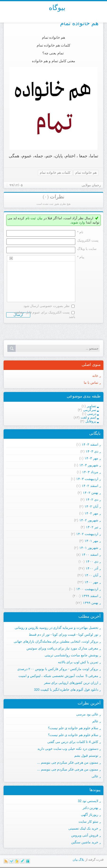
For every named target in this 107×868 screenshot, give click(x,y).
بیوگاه (57, 8)
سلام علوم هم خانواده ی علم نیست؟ (73, 728)
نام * (80, 232)
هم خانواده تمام (79, 23)
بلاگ (81, 860)
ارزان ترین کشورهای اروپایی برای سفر (71, 683)
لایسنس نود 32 (88, 801)
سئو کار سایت (88, 821)
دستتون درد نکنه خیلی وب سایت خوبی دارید (68, 749)
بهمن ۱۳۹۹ (91, 603)
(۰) (46, 197)
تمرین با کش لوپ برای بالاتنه (78, 662)
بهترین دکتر (90, 808)
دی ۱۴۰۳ (92, 451)
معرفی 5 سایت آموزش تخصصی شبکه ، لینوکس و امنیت (58, 676)
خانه (95, 376)
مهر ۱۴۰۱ (91, 541)
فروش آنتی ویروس (85, 835)
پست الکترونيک (88, 240)
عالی (95, 776)
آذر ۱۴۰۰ (92, 568)
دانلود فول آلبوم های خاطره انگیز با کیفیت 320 (66, 690)
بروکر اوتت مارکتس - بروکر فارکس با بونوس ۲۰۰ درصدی (58, 669)
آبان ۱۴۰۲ (91, 506)
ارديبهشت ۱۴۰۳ (87, 479)
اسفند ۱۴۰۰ (90, 555)
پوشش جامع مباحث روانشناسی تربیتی (71, 655)
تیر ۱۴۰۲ (92, 527)
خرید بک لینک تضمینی (83, 828)
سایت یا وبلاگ (87, 249)
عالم (95, 721)
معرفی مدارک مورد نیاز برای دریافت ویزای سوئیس (62, 648)
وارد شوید (78, 222)
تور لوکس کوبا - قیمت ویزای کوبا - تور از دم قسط (64, 635)
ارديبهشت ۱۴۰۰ (87, 589)
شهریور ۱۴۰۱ (89, 548)
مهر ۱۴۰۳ (91, 458)
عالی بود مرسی (87, 714)
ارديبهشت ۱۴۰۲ (87, 534)
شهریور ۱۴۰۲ (89, 520)
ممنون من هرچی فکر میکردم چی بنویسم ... (68, 762)
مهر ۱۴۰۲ (91, 513)
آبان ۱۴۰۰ (91, 575)
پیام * (81, 257)
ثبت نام (31, 218)
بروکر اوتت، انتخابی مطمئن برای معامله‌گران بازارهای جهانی (56, 641)
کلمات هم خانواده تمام (55, 173)
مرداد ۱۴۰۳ (90, 472)
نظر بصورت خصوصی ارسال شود (47, 306)
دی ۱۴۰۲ (92, 499)
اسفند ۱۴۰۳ (90, 444)
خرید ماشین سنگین (85, 842)
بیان (40, 218)
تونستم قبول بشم (86, 756)
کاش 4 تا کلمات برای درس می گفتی (73, 742)
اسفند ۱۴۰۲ (90, 486)
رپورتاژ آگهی (90, 815)
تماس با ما (91, 383)
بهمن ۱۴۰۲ (91, 493)
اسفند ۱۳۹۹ (90, 596)
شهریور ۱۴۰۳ (89, 465)
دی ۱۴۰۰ (92, 561)
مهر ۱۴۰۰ (91, 582)
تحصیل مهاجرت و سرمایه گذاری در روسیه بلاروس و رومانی (56, 628)
